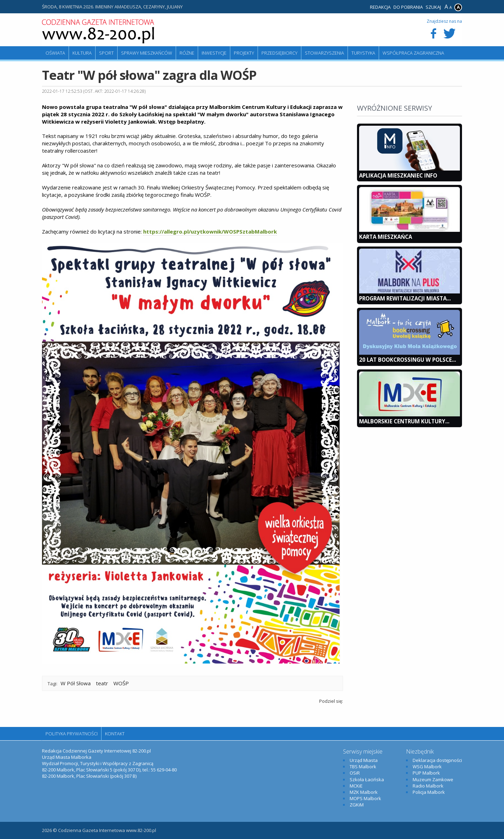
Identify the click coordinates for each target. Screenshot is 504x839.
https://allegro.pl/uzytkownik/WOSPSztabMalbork (210, 231)
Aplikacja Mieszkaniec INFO (398, 175)
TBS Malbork (363, 767)
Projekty (244, 53)
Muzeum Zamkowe (433, 779)
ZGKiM (357, 805)
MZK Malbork (364, 792)
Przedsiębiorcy (279, 53)
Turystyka (363, 53)
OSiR (355, 773)
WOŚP (121, 683)
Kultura (82, 53)
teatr (102, 683)
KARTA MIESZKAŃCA (386, 237)
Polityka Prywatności (72, 734)
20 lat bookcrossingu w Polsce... (408, 360)
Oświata (55, 53)
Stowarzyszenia (324, 53)
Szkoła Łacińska (367, 779)
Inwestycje (214, 53)
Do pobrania (408, 7)
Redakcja (380, 7)
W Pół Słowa (76, 683)
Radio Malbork (428, 786)
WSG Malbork (427, 767)
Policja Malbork (429, 792)
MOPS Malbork (365, 798)
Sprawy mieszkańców (147, 53)
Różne (187, 53)
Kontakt (115, 734)
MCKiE (356, 786)
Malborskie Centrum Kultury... (404, 421)
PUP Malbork (426, 773)
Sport (106, 53)
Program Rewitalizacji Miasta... (405, 298)
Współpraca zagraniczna (413, 53)
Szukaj (433, 7)
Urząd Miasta (364, 760)
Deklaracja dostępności (437, 760)
